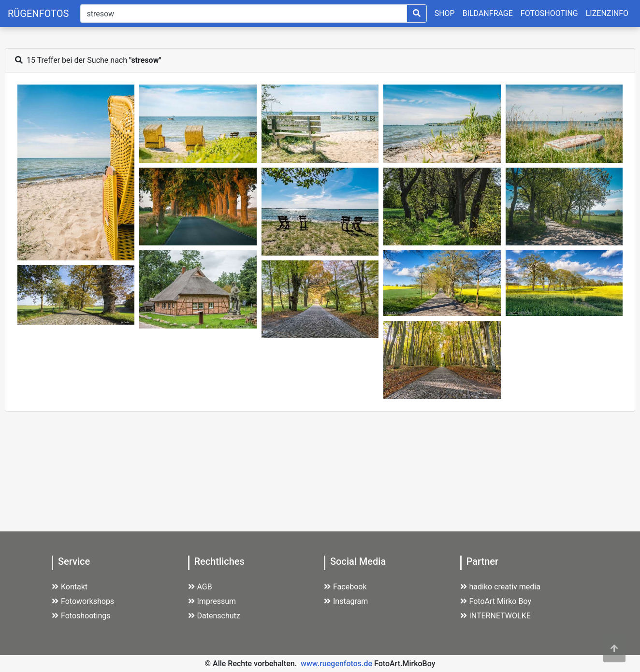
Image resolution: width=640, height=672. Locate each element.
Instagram (346, 601)
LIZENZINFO (607, 13)
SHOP (445, 13)
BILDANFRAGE (488, 13)
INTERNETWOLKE (495, 616)
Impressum (212, 601)
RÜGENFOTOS (38, 14)
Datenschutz (214, 616)
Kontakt (70, 587)
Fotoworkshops (83, 601)
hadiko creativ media (500, 587)
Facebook (345, 587)
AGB (200, 587)
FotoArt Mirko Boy (496, 601)
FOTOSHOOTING (549, 13)
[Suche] (243, 14)
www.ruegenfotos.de (336, 664)
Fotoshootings (81, 616)
